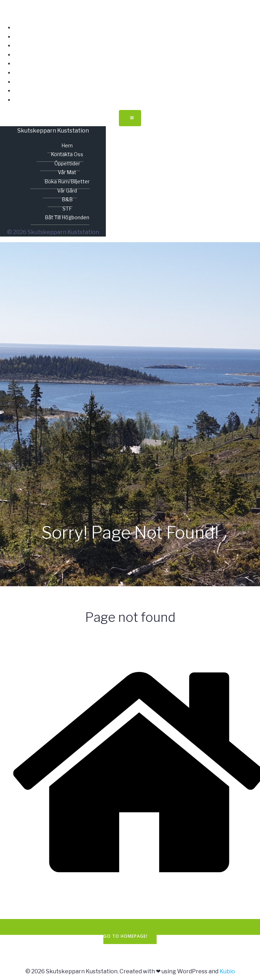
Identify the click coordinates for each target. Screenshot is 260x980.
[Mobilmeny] (130, 118)
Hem (137, 28)
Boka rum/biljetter (137, 64)
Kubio (227, 971)
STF (137, 91)
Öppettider (137, 46)
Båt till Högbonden (137, 100)
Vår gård (137, 73)
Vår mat (137, 55)
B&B (137, 82)
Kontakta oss (137, 37)
